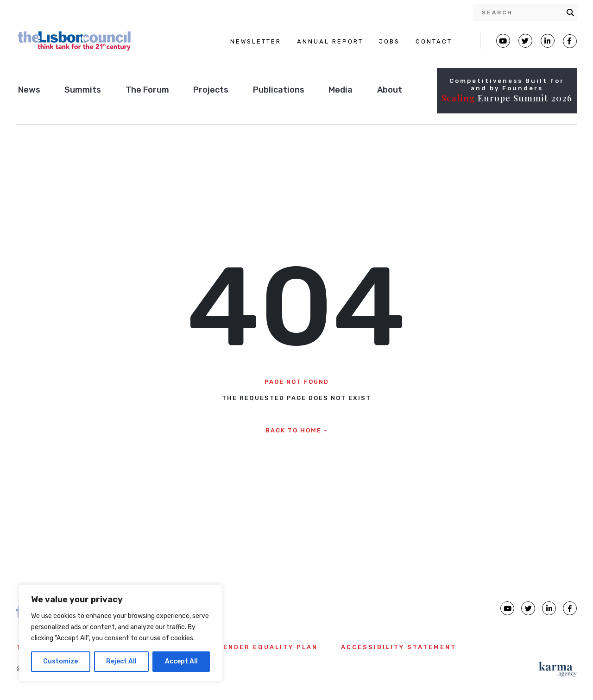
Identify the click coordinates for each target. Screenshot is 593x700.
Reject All (121, 661)
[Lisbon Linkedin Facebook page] (548, 41)
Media (341, 90)
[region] (120, 633)
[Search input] (522, 12)
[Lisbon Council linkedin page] (549, 608)
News (29, 90)
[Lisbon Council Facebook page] (570, 41)
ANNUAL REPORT (330, 41)
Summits (83, 90)
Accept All (181, 661)
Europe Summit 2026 (507, 98)
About (390, 90)
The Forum (147, 90)
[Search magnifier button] (570, 12)
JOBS (389, 41)
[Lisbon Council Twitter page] (525, 41)
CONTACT (434, 41)
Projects (211, 90)
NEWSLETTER (256, 41)
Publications (279, 90)
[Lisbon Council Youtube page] (503, 41)
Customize (60, 661)
